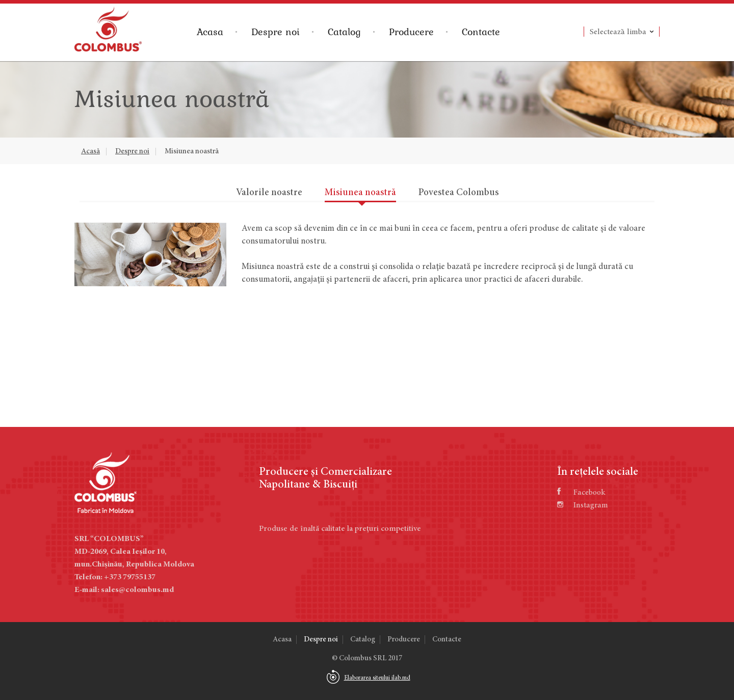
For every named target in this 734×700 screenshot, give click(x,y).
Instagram (583, 505)
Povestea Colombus (458, 193)
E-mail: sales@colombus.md (124, 590)
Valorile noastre (269, 193)
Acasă (90, 152)
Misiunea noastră (192, 152)
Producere (411, 32)
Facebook (581, 493)
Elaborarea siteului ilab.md (377, 678)
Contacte (481, 32)
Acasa (210, 32)
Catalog (344, 32)
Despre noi (276, 32)
